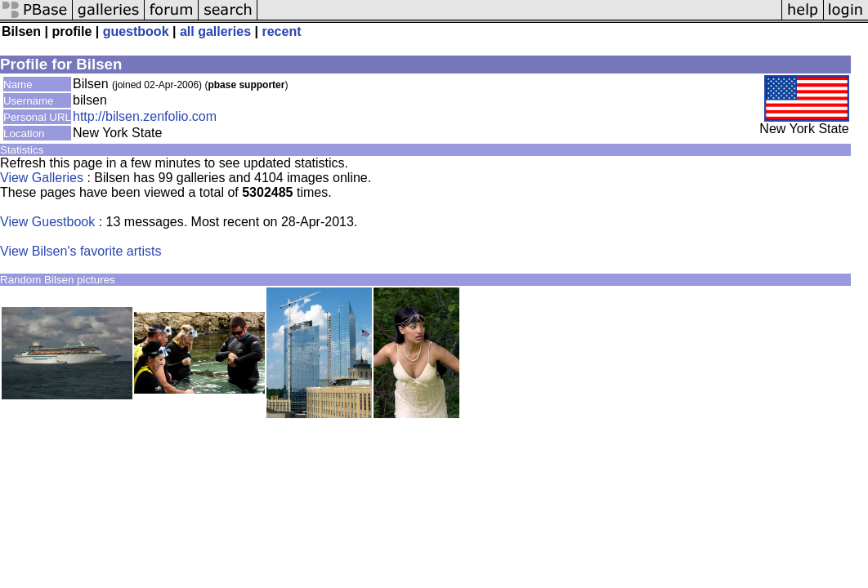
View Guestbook (47, 222)
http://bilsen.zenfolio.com (145, 116)
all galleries (215, 31)
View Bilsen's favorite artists (81, 251)
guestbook (136, 31)
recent (281, 31)
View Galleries (42, 178)
